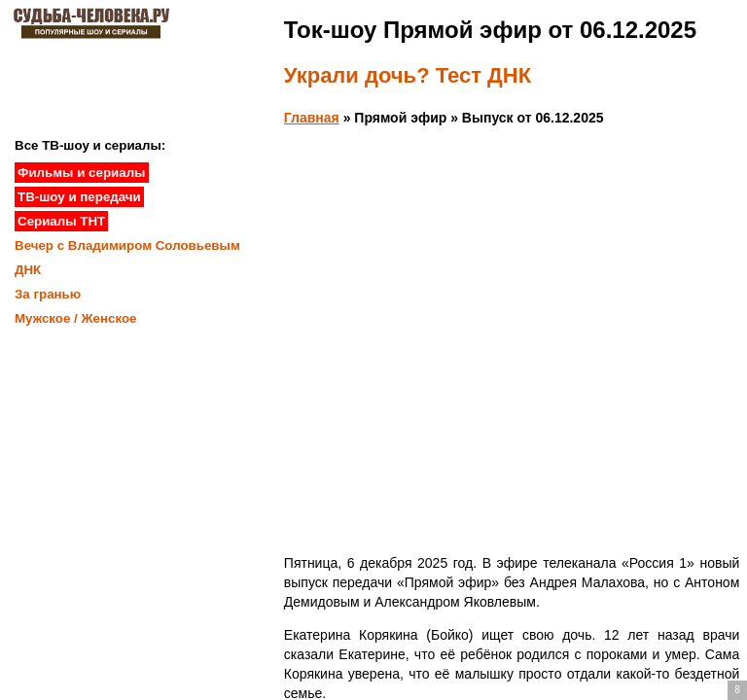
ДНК (28, 270)
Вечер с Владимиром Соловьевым (127, 245)
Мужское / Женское (76, 318)
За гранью (48, 294)
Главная (312, 118)
